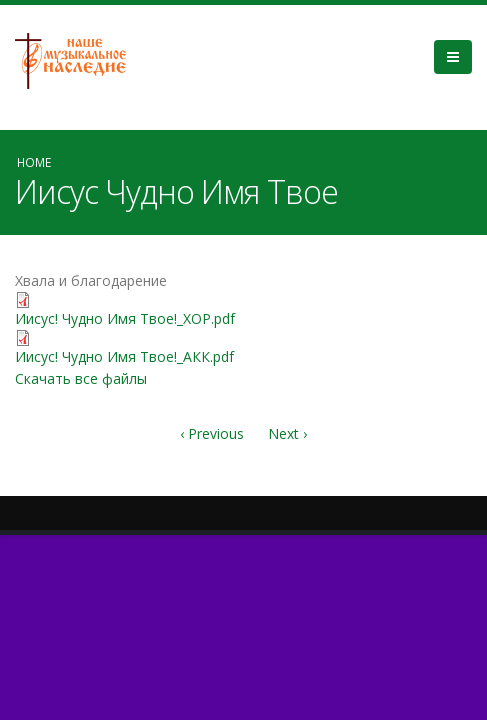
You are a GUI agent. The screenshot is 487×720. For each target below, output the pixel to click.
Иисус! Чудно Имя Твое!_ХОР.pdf (125, 318)
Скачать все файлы (81, 378)
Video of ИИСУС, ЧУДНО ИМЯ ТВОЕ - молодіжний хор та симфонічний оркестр (358, 346)
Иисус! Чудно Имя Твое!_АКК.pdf (124, 356)
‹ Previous (212, 433)
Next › (287, 433)
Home (34, 162)
